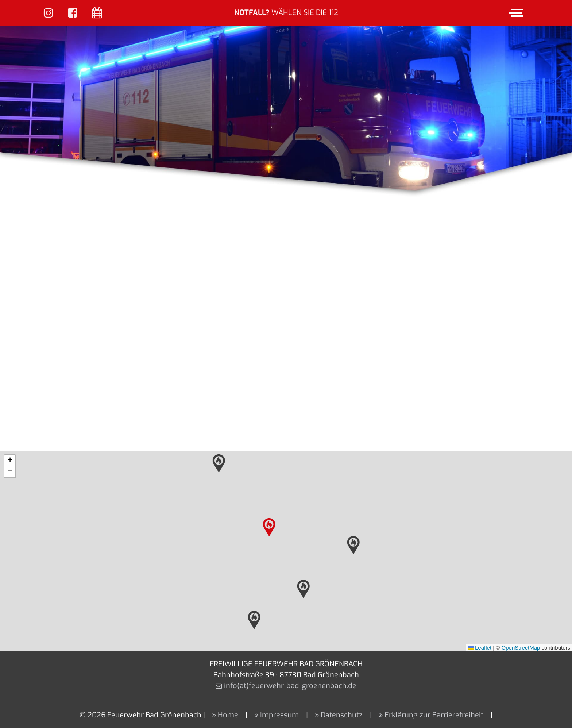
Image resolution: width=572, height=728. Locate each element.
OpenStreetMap (521, 648)
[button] (269, 527)
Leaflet (480, 648)
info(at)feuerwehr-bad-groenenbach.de (290, 686)
